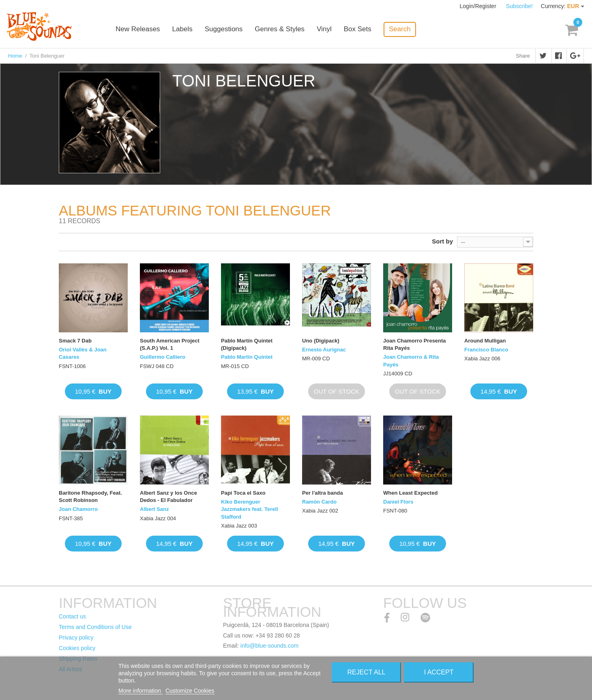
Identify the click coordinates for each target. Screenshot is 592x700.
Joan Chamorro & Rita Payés (411, 361)
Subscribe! (519, 6)
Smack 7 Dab (75, 341)
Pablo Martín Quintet (247, 357)
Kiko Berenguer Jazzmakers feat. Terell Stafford (250, 509)
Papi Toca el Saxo (243, 493)
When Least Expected (410, 493)
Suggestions (224, 29)
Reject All (366, 672)
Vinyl (324, 29)
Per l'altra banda (323, 493)
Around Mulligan (485, 341)
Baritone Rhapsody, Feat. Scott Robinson (90, 496)
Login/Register (479, 6)
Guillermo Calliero (163, 357)
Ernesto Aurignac (324, 350)
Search (400, 29)
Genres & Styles (280, 29)
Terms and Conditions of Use (95, 627)
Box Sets (358, 29)
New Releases (138, 29)
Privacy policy (76, 638)
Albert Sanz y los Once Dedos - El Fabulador (168, 496)
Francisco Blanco (486, 350)
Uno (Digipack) (321, 341)
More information (140, 691)
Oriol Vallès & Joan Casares (83, 353)
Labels (182, 29)
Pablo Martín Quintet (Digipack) (247, 344)
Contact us (72, 616)
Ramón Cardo (319, 502)
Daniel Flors (398, 502)
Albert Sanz (154, 509)
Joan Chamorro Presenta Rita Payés (415, 344)
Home (15, 56)
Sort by (442, 241)
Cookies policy (77, 648)
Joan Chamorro (78, 509)
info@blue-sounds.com (269, 646)
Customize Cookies (190, 691)
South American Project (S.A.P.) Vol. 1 (170, 344)
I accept (439, 672)
